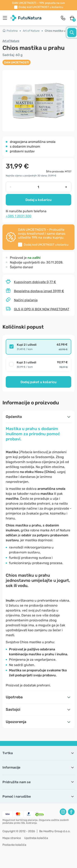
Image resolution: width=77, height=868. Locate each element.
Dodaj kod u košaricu (41, 7)
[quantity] (38, 187)
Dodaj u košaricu (38, 200)
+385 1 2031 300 (19, 216)
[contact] (63, 18)
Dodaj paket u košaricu (38, 382)
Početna (10, 31)
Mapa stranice (12, 838)
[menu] (6, 18)
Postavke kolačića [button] (14, 845)
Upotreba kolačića (36, 838)
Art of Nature (31, 31)
